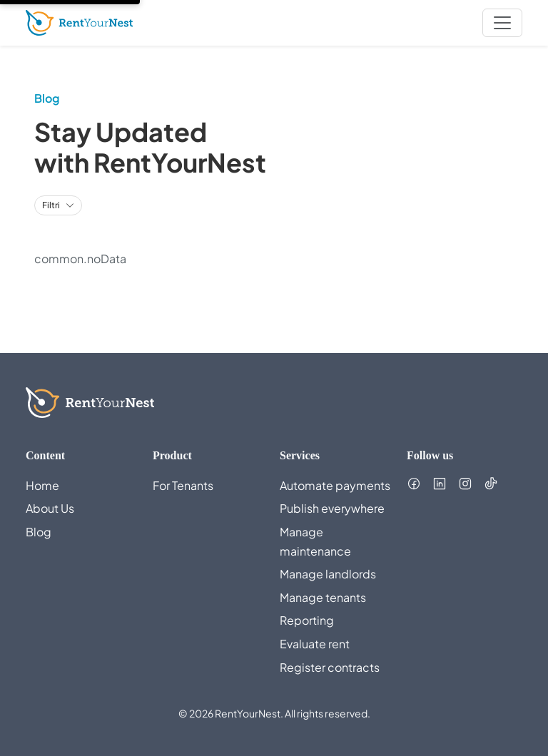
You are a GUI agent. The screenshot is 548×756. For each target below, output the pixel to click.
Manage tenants (323, 597)
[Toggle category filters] (58, 205)
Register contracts (330, 667)
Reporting (307, 620)
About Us (50, 508)
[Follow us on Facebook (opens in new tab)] (414, 484)
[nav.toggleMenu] (502, 23)
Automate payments (335, 485)
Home (42, 485)
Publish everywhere (332, 508)
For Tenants (183, 485)
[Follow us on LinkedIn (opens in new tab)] (440, 484)
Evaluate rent (315, 644)
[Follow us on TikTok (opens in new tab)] (491, 484)
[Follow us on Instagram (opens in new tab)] (465, 484)
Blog (39, 532)
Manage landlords (328, 574)
